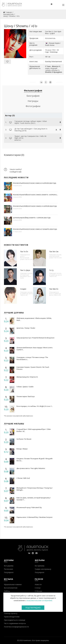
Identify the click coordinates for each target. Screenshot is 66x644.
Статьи (38, 588)
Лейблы (7, 591)
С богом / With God (23, 478)
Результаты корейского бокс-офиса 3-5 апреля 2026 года (35, 206)
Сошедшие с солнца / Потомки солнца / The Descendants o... (32, 358)
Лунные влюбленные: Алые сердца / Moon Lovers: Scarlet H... (35, 349)
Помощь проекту (11, 613)
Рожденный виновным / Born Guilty (25, 276)
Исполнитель (50, 38)
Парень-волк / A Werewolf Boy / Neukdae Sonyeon (34, 517)
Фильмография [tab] (33, 90)
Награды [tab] (33, 101)
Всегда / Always (22, 449)
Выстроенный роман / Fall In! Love (26, 258)
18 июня (48, 50)
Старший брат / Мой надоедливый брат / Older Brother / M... (34, 430)
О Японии (38, 591)
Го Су (51, 270)
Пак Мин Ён (54, 289)
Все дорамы (9, 566)
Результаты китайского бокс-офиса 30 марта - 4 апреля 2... (35, 195)
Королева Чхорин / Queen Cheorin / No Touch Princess (33, 368)
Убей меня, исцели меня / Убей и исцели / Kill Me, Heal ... (34, 319)
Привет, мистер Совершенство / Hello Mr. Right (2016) (31, 137)
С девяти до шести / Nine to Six (55, 276)
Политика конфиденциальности (16, 627)
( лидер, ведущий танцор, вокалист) (53, 68)
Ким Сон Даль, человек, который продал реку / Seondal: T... (34, 499)
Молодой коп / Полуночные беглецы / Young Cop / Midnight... (35, 489)
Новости (38, 584)
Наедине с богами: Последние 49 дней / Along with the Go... (35, 460)
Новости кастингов (16, 245)
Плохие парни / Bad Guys (26, 396)
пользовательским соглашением (39, 600)
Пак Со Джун (25, 270)
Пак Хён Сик (54, 252)
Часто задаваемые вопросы (15, 623)
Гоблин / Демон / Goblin (25, 387)
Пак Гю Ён (24, 252)
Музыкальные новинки (13, 584)
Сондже (23, 289)
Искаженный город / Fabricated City (29, 507)
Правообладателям (12, 617)
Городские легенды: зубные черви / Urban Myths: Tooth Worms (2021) (31, 122)
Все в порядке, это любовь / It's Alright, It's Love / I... (35, 406)
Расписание (8, 569)
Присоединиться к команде (15, 620)
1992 (54, 50)
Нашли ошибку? (16, 169)
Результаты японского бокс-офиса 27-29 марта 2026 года (35, 229)
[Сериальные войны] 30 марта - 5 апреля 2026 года (32, 218)
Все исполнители (11, 588)
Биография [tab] (33, 96)
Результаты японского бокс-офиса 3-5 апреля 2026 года (35, 183)
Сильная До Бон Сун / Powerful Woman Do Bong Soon (35, 338)
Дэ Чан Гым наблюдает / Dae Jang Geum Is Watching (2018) (31, 130)
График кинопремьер (43, 569)
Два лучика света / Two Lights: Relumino (31, 468)
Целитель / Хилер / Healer (26, 328)
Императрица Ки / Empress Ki (27, 377)
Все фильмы (40, 566)
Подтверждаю (33, 608)
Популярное (9, 572)
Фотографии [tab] (33, 106)
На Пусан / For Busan (24, 439)
